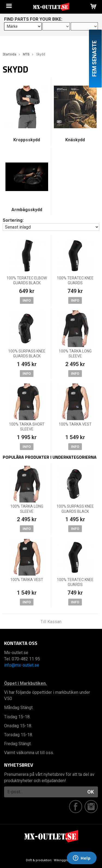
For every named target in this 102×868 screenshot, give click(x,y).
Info (27, 300)
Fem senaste (94, 59)
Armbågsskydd (27, 210)
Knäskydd (75, 140)
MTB (26, 54)
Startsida (10, 54)
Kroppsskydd (27, 140)
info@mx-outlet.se (22, 665)
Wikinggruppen (65, 860)
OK (91, 792)
